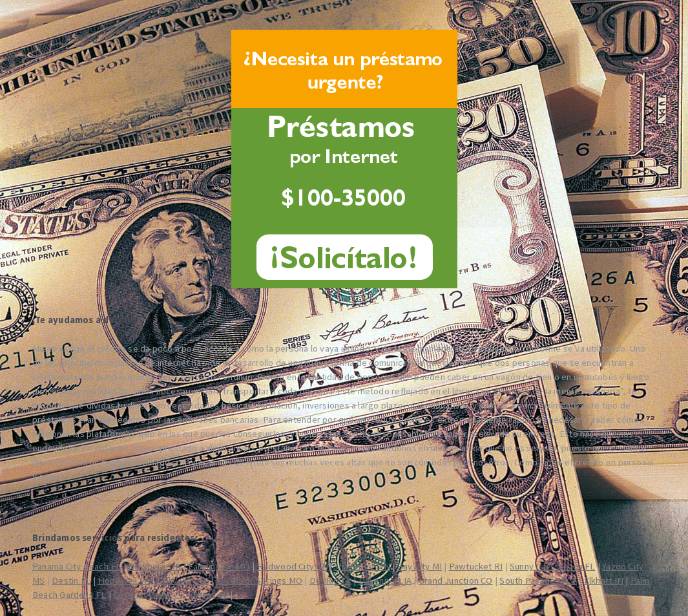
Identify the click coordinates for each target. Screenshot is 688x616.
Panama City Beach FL (77, 566)
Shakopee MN (361, 566)
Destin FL (71, 580)
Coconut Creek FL (149, 595)
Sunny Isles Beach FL (552, 566)
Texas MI (210, 595)
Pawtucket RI (476, 566)
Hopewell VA (124, 580)
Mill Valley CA (183, 580)
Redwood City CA (292, 566)
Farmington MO (219, 566)
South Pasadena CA (538, 580)
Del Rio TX (330, 580)
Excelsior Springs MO (259, 580)
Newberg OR (154, 566)
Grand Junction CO (456, 580)
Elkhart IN (604, 580)
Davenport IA (385, 580)
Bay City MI (420, 566)
